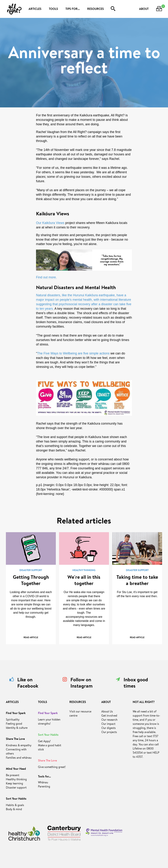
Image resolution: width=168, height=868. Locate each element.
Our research (109, 720)
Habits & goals (15, 806)
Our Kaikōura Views (51, 223)
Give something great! (52, 767)
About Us (107, 712)
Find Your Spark (16, 714)
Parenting (44, 787)
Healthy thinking (16, 780)
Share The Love (15, 739)
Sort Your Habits (16, 799)
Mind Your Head (16, 769)
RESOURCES (96, 9)
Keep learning (14, 784)
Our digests (109, 728)
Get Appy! (44, 742)
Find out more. (46, 277)
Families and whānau (19, 758)
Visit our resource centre (80, 714)
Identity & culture (17, 728)
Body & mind (14, 810)
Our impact (108, 724)
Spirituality (13, 720)
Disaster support (16, 788)
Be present (13, 776)
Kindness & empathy (19, 746)
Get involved (109, 716)
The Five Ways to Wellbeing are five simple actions (73, 353)
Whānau (43, 783)
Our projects (109, 732)
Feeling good (14, 724)
